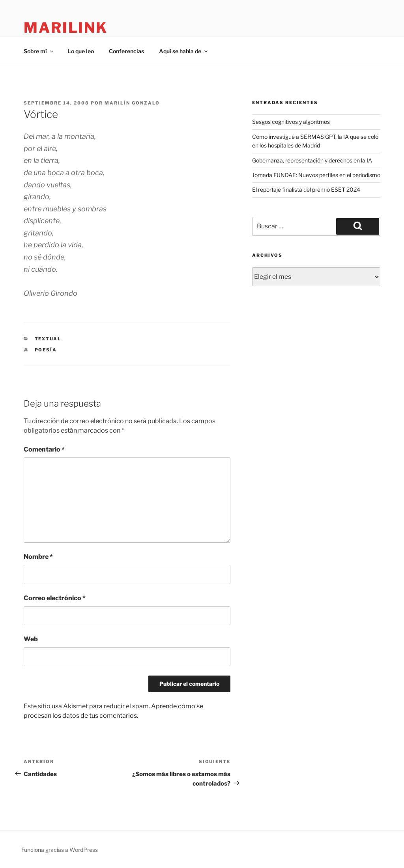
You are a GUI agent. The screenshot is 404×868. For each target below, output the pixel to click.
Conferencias (126, 51)
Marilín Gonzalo (132, 103)
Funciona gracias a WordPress (60, 850)
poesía (46, 350)
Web (31, 639)
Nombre (38, 557)
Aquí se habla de (184, 51)
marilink (66, 28)
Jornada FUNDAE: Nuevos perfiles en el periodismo (316, 175)
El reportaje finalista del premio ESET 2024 (306, 189)
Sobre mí (39, 51)
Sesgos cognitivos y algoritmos (291, 122)
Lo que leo (81, 51)
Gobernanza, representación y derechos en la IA (312, 160)
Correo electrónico (55, 598)
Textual (48, 339)
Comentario (44, 449)
